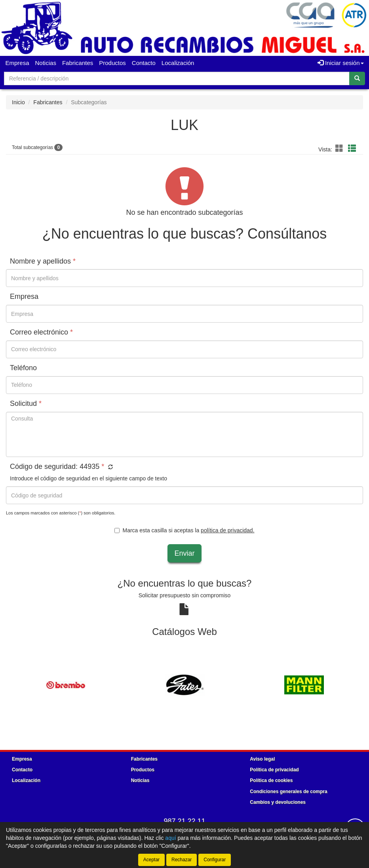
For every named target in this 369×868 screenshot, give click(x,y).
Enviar (184, 553)
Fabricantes (78, 63)
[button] (340, 149)
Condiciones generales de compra (288, 792)
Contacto (144, 63)
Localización (178, 63)
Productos (112, 63)
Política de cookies (271, 780)
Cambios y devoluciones (278, 802)
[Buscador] (177, 78)
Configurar (215, 860)
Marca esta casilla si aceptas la (184, 530)
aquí (170, 838)
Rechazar (182, 860)
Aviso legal (262, 759)
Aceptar (151, 860)
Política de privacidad (274, 770)
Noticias (46, 63)
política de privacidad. (227, 530)
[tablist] (184, 684)
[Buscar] (357, 78)
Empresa (17, 63)
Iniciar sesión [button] (341, 63)
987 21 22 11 (184, 821)
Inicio (18, 102)
